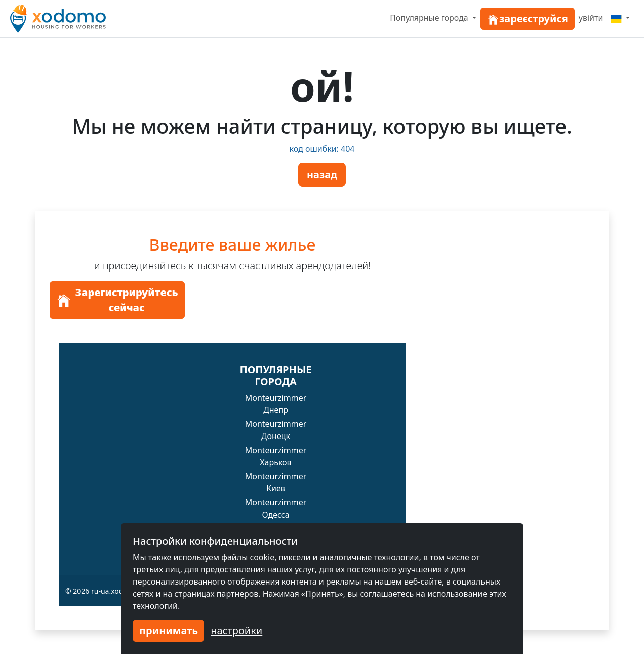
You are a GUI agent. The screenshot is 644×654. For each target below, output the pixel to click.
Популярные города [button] (430, 18)
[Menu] (620, 18)
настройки (236, 631)
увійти (591, 18)
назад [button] (322, 174)
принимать (169, 631)
